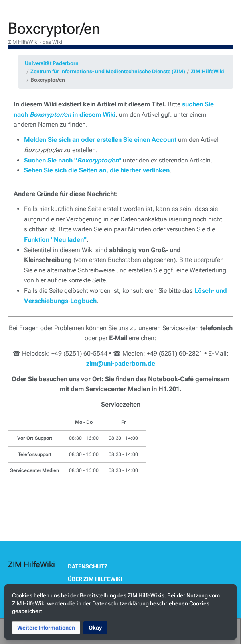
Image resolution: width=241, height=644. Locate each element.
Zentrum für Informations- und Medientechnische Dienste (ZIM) (108, 71)
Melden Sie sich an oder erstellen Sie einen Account (100, 140)
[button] (46, 628)
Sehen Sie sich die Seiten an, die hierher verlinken (97, 170)
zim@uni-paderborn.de (121, 363)
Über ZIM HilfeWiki (95, 579)
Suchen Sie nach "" (73, 160)
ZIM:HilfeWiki (207, 71)
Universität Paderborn (52, 63)
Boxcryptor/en (48, 80)
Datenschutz (88, 566)
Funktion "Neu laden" (55, 240)
